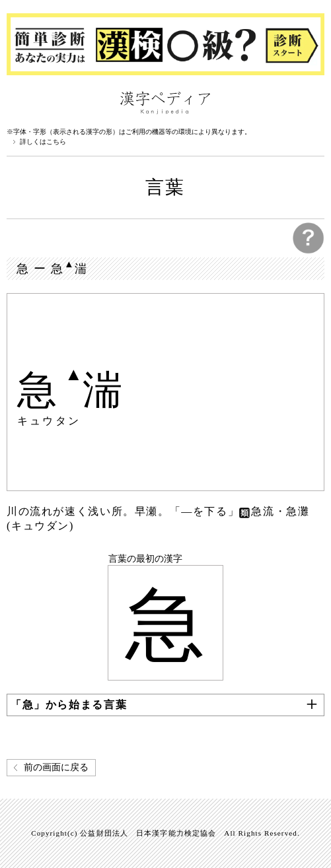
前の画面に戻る (56, 767)
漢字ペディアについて (20, 102)
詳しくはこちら (43, 142)
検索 (311, 102)
